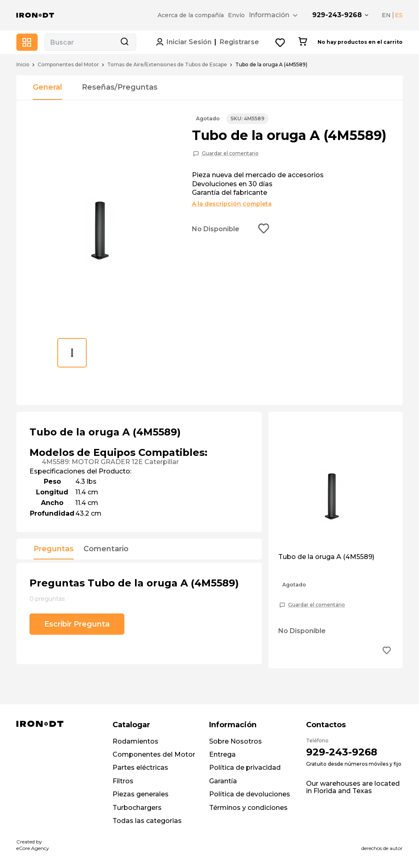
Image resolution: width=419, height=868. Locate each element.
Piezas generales (141, 794)
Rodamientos (135, 741)
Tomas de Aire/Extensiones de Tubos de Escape (167, 65)
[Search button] (124, 42)
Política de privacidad (245, 768)
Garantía (223, 781)
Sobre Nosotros (235, 741)
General (47, 87)
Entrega (222, 754)
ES (399, 15)
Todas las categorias (147, 821)
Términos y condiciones (248, 808)
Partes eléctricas (140, 768)
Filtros (123, 781)
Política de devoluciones (250, 794)
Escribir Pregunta (77, 624)
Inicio (23, 65)
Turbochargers (137, 808)
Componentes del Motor (68, 65)
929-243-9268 (337, 15)
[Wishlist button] (280, 42)
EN (386, 15)
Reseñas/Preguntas (120, 87)
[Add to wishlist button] (264, 229)
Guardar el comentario (230, 153)
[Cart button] (303, 42)
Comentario (106, 549)
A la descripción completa (232, 204)
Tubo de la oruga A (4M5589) (326, 557)
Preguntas (54, 549)
